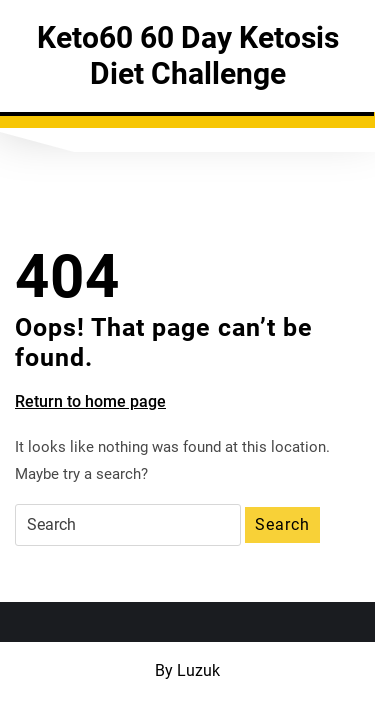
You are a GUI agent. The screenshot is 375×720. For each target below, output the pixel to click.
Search (282, 524)
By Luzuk (187, 670)
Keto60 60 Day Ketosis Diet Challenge (188, 55)
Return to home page (90, 402)
